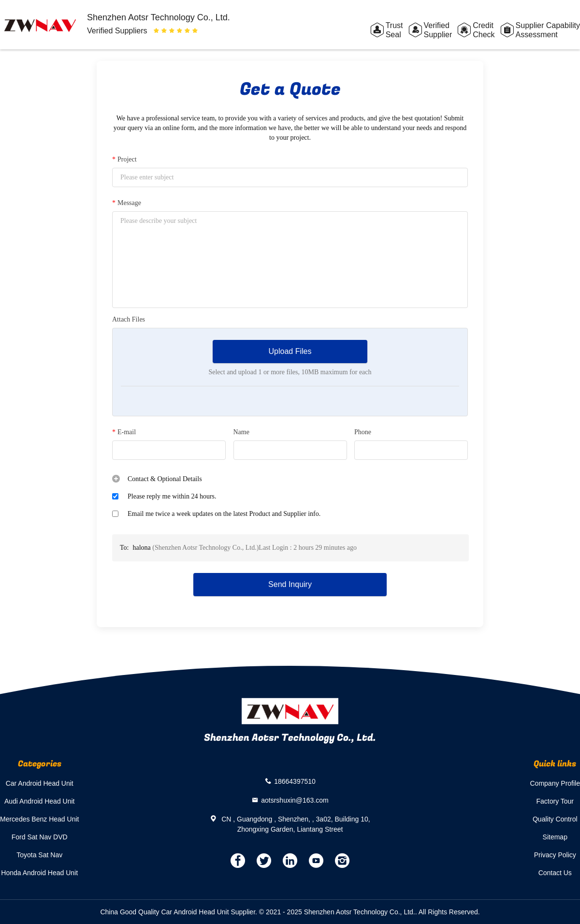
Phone (363, 432)
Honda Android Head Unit (39, 873)
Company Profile (555, 783)
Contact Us (555, 873)
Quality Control (555, 819)
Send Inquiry (290, 584)
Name (241, 432)
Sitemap (555, 837)
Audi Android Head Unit (40, 801)
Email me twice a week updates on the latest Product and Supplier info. (224, 514)
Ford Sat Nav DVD (40, 837)
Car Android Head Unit (40, 783)
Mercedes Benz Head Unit (39, 819)
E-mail (124, 432)
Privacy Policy (555, 855)
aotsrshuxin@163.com (295, 800)
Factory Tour (555, 801)
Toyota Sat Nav (39, 855)
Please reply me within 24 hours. (172, 496)
